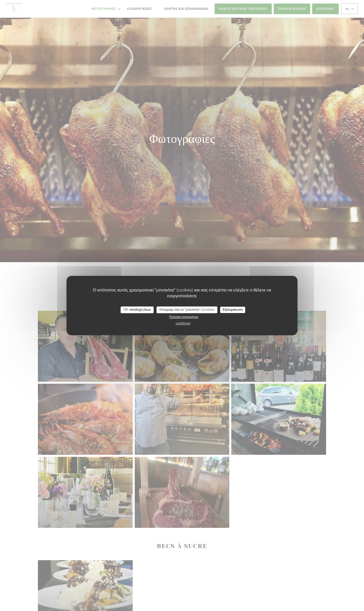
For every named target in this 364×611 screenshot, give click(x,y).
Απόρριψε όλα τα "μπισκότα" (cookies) (187, 310)
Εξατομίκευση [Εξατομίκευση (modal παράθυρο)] (233, 310)
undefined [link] (183, 323)
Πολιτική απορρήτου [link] (184, 317)
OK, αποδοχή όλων (137, 310)
